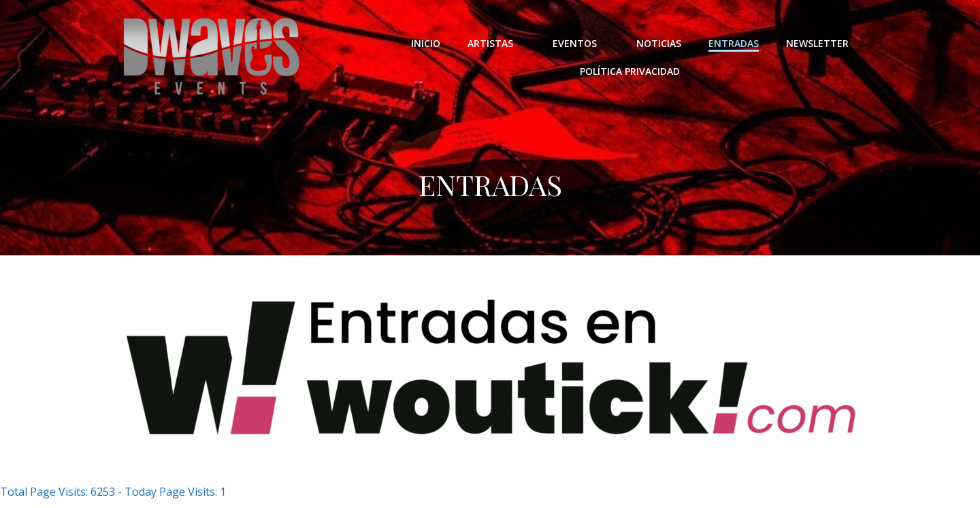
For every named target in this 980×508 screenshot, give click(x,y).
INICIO (426, 43)
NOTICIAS (659, 43)
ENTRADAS (734, 43)
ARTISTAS (496, 43)
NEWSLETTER (817, 43)
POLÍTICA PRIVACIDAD (630, 71)
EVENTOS (581, 43)
